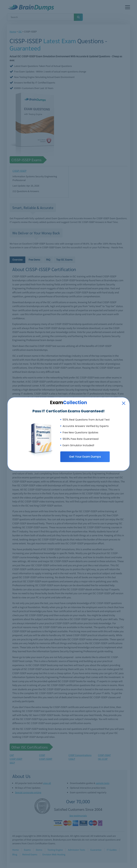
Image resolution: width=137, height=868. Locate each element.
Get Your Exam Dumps (85, 457)
